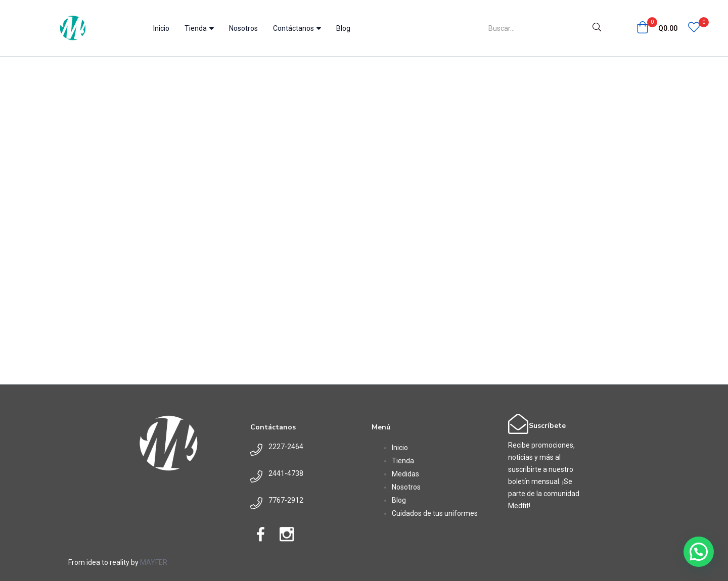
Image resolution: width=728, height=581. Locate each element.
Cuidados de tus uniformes (435, 513)
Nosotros (243, 28)
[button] (657, 28)
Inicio (161, 28)
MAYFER (154, 562)
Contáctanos (297, 28)
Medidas (405, 474)
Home (195, 64)
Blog (343, 28)
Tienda (199, 28)
